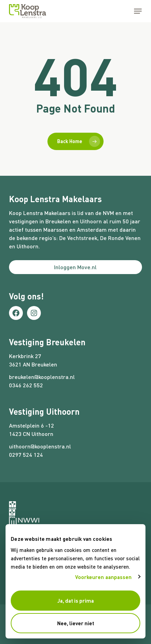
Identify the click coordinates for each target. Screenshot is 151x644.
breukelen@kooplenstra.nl (42, 377)
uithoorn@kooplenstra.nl (40, 446)
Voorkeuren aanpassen (104, 577)
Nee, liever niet (76, 623)
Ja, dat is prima (76, 601)
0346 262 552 (26, 385)
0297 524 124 (26, 455)
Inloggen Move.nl (75, 267)
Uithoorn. (28, 246)
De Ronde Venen (120, 238)
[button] (138, 11)
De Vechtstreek (78, 238)
